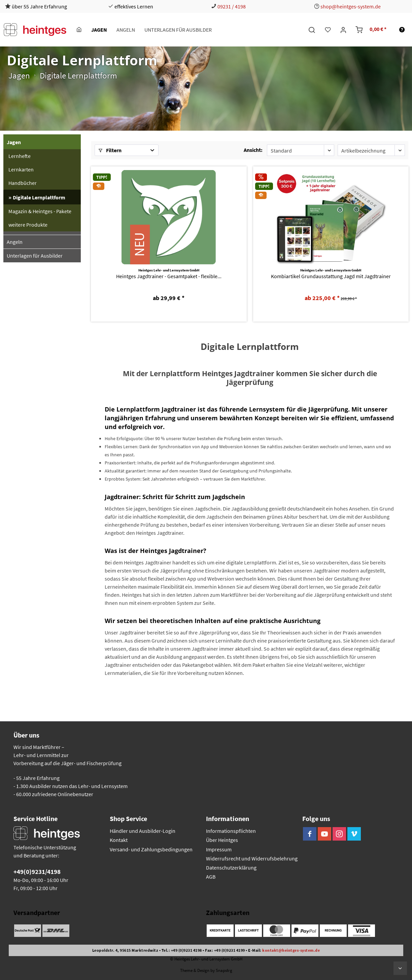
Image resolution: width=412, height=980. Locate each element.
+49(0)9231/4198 (37, 872)
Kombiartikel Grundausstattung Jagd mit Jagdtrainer (331, 276)
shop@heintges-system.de (351, 6)
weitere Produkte (28, 225)
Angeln (15, 242)
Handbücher (23, 183)
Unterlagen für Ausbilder (35, 256)
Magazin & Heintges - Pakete (40, 211)
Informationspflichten (231, 831)
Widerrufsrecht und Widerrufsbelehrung (252, 858)
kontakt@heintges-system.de (291, 950)
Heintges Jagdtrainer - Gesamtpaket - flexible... (169, 276)
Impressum (219, 849)
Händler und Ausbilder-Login (143, 831)
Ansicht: (253, 150)
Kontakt (119, 840)
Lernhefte (20, 156)
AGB (211, 877)
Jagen (14, 142)
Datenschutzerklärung (231, 868)
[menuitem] (79, 30)
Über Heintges (222, 840)
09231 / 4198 (232, 6)
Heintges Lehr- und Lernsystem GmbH (169, 270)
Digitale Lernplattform (39, 197)
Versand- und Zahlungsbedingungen (151, 849)
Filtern (110, 150)
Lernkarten (21, 169)
